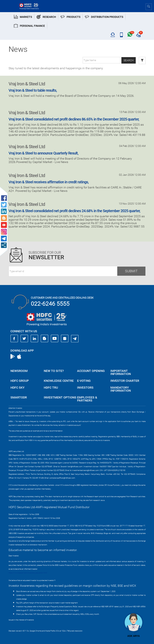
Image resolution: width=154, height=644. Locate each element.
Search (129, 60)
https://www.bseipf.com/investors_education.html (28, 573)
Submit (131, 271)
